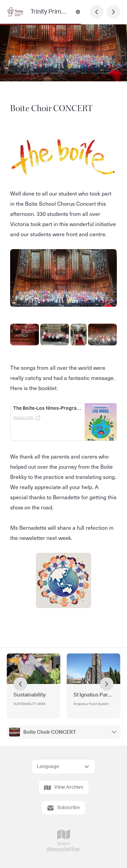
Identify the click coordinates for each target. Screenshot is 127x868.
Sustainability (30, 695)
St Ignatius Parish (93, 695)
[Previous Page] (97, 12)
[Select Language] (63, 766)
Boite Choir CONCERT (50, 732)
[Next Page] (113, 12)
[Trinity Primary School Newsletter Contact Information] (78, 12)
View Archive (64, 788)
